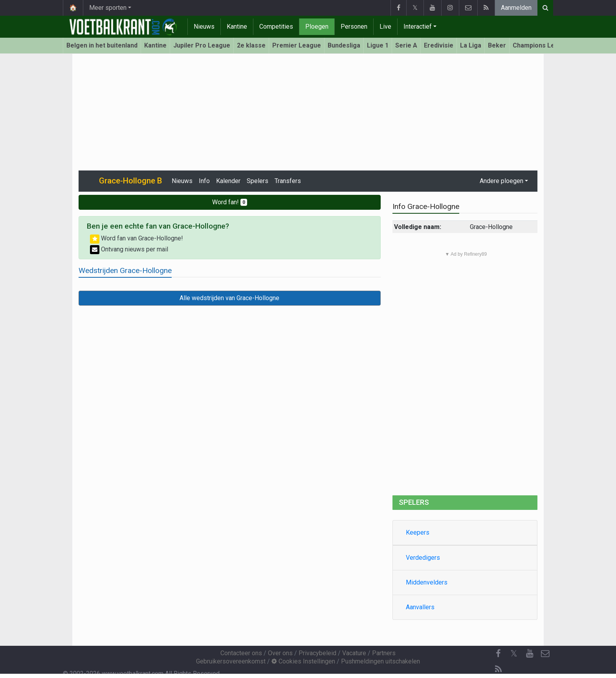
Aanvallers (420, 607)
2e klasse (251, 45)
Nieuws (204, 27)
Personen (354, 27)
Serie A (406, 45)
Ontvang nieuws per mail (129, 249)
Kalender (228, 181)
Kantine (237, 27)
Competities (276, 27)
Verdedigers (423, 558)
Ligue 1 (378, 45)
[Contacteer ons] (545, 654)
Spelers (258, 181)
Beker (497, 45)
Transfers (288, 181)
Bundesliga (344, 45)
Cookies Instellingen (303, 661)
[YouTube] (530, 654)
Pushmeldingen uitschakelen (380, 661)
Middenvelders (427, 582)
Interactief (418, 27)
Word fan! (230, 202)
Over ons (280, 653)
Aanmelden (516, 8)
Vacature (354, 653)
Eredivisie (439, 45)
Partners (384, 653)
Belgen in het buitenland (102, 45)
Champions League (541, 45)
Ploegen (317, 27)
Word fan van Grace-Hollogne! (137, 238)
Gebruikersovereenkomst (231, 661)
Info (204, 181)
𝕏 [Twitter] (514, 653)
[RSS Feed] (498, 669)
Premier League (297, 45)
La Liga (471, 45)
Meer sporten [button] (108, 8)
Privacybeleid (317, 653)
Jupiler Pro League (202, 45)
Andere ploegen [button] (501, 181)
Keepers (418, 532)
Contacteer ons (241, 653)
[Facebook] (498, 654)
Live (385, 27)
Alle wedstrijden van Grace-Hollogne (229, 298)
